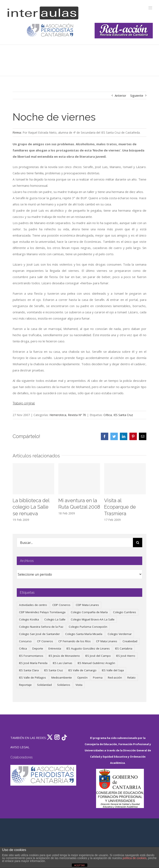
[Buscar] (138, 543)
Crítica (108, 415)
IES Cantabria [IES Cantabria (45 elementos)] (124, 648)
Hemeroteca (58, 415)
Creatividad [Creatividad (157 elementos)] (130, 641)
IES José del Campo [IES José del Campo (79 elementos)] (98, 656)
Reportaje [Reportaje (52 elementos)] (25, 685)
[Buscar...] (75, 543)
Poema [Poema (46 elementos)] (98, 678)
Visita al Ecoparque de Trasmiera (120, 507)
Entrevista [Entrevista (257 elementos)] (55, 648)
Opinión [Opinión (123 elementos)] (82, 678)
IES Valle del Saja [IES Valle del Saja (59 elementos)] (113, 670)
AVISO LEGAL (20, 747)
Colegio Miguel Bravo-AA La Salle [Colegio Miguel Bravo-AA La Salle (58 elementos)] (93, 619)
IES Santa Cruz (123, 415)
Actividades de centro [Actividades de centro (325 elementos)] (33, 605)
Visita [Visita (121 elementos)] (79, 685)
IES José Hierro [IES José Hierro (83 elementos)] (126, 656)
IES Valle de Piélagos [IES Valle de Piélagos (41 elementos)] (33, 678)
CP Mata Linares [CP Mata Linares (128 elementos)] (107, 641)
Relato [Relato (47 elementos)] (131, 678)
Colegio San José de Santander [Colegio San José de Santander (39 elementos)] (39, 634)
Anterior (120, 95)
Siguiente (137, 95)
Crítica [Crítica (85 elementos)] (23, 648)
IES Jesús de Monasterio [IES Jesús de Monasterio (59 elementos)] (64, 656)
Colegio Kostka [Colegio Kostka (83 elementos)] (29, 619)
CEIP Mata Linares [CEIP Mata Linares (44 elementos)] (87, 605)
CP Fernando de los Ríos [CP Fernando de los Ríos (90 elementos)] (75, 641)
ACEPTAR (79, 865)
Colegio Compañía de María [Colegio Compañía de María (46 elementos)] (89, 612)
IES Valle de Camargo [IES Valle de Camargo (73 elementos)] (82, 670)
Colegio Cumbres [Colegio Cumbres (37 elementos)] (125, 612)
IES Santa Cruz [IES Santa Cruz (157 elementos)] (54, 670)
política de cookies (134, 858)
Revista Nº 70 (77, 415)
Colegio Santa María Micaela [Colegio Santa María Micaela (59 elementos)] (84, 634)
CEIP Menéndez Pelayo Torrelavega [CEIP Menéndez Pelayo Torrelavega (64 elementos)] (42, 612)
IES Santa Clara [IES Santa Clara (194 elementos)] (29, 670)
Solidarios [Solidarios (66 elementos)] (64, 685)
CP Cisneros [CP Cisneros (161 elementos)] (45, 641)
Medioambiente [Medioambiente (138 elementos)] (62, 678)
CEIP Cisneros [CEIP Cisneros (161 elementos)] (61, 605)
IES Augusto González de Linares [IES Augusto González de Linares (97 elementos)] (88, 648)
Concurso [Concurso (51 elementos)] (25, 641)
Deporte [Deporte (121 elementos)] (38, 648)
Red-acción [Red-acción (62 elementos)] (115, 678)
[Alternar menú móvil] (151, 8)
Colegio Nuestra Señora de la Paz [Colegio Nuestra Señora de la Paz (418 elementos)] (41, 627)
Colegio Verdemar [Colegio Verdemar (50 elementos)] (120, 634)
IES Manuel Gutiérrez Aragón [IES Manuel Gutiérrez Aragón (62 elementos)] (96, 663)
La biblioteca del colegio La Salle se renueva (31, 507)
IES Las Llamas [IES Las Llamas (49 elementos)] (63, 663)
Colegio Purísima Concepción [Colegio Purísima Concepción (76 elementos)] (88, 627)
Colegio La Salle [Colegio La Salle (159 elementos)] (55, 619)
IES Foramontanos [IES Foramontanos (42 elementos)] (31, 656)
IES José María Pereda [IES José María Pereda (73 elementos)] (33, 663)
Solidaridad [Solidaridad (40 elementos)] (44, 685)
